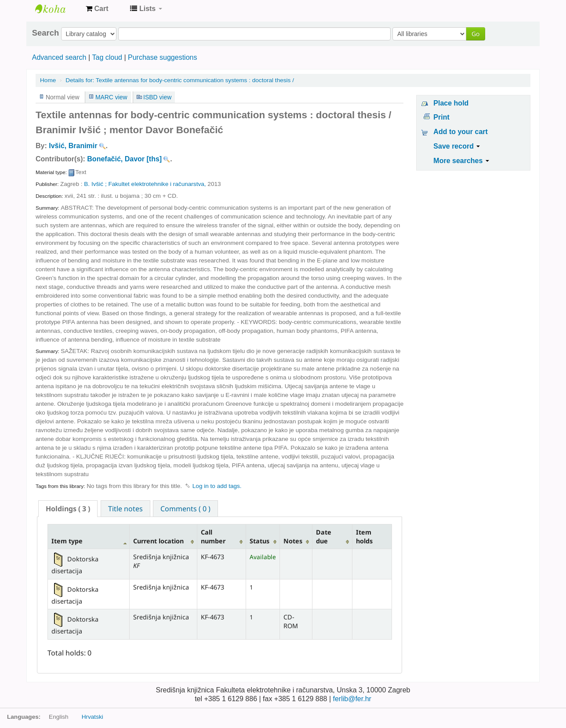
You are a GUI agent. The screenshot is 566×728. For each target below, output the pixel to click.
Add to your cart (461, 132)
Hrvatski (93, 717)
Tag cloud (107, 57)
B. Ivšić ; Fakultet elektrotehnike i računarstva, (146, 184)
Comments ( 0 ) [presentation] (185, 509)
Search (45, 33)
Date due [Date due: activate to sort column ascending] (324, 536)
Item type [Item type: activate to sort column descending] (67, 541)
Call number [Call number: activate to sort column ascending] (213, 536)
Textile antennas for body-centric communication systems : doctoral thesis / (180, 80)
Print (441, 117)
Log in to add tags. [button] (217, 486)
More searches (461, 161)
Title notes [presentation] (125, 509)
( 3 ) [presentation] (68, 509)
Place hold (451, 103)
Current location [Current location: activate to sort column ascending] (158, 541)
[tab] (68, 509)
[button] (97, 9)
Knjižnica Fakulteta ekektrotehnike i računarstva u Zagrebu (57, 9)
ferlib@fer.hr (352, 699)
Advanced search (59, 57)
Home (48, 80)
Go (475, 34)
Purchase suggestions (162, 57)
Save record (457, 146)
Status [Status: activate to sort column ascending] (259, 541)
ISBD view (157, 97)
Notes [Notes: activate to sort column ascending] (293, 541)
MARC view (111, 97)
